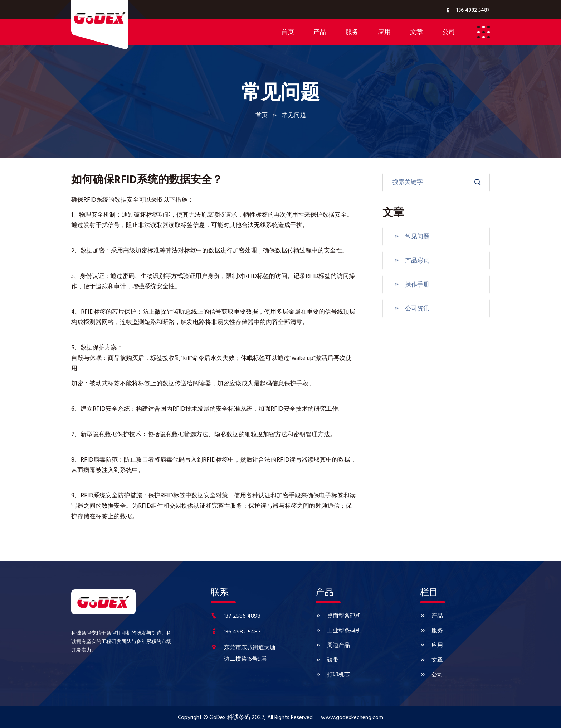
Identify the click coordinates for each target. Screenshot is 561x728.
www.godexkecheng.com (352, 718)
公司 (431, 675)
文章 (431, 660)
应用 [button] (384, 33)
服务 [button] (352, 33)
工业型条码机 (338, 631)
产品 (431, 616)
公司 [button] (449, 33)
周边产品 (333, 646)
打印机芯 (333, 675)
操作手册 (411, 285)
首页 (288, 33)
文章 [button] (416, 33)
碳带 (327, 660)
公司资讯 (411, 309)
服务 (431, 631)
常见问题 (411, 237)
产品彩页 (411, 261)
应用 (431, 646)
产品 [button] (320, 33)
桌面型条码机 (338, 616)
